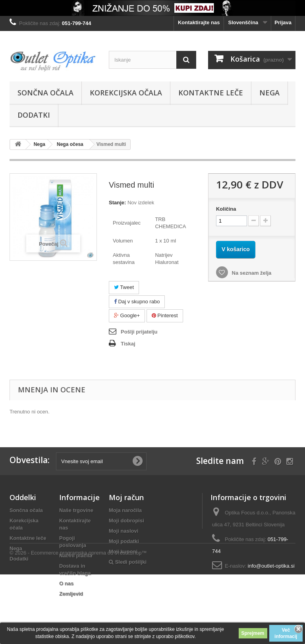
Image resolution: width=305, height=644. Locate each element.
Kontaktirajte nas (199, 22)
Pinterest (165, 315)
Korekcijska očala (126, 93)
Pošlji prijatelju (139, 332)
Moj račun (126, 497)
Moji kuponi (123, 552)
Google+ (127, 315)
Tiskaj (128, 344)
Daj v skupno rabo (137, 302)
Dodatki (34, 115)
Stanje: (117, 203)
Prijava (283, 22)
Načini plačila (76, 556)
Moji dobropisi (126, 521)
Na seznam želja (251, 273)
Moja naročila (125, 510)
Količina (226, 209)
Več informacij (286, 633)
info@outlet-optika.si (271, 566)
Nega (269, 93)
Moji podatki (124, 541)
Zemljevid (71, 594)
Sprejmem (253, 633)
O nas (66, 583)
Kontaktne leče (211, 93)
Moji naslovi (124, 531)
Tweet (124, 287)
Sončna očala (45, 93)
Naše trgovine (76, 510)
